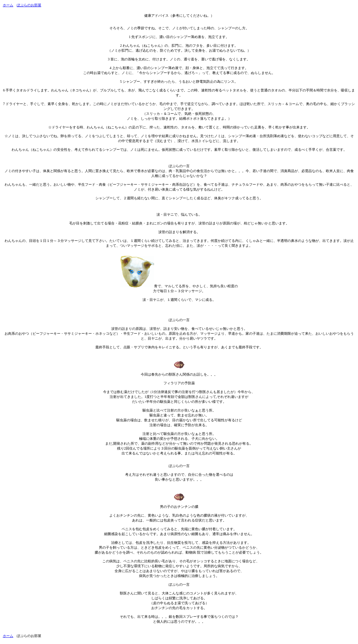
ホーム (8, 5)
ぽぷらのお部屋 (29, 5)
